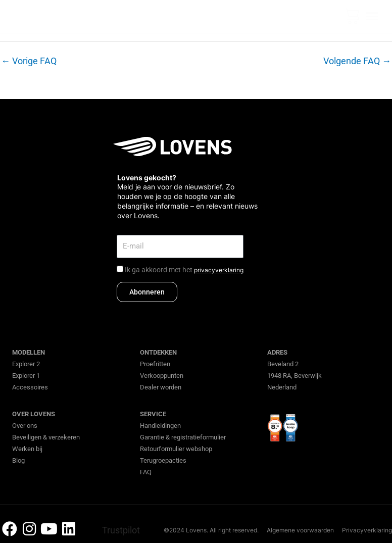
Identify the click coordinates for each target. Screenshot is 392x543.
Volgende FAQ (357, 61)
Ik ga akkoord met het (184, 270)
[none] (333, 16)
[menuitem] (333, 16)
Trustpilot (121, 530)
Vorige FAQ (29, 61)
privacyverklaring (219, 270)
